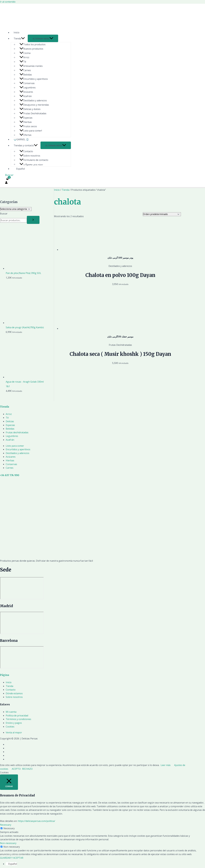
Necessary (9, 828)
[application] (23, 39)
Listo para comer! (31, 131)
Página (5, 675)
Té (23, 62)
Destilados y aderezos (33, 100)
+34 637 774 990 (10, 475)
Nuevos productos (31, 49)
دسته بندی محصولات (31, 164)
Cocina (25, 53)
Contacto (26, 151)
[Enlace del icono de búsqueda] (9, 175)
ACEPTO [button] (16, 769)
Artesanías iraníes (31, 66)
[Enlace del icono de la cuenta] (6, 183)
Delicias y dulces (30, 109)
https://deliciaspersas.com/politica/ (36, 821)
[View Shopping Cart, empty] (7, 179)
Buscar (4, 214)
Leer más (166, 765)
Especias (26, 118)
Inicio (17, 32)
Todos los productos (33, 44)
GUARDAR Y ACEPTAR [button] (12, 858)
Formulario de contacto (34, 160)
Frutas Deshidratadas (33, 113)
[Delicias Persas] (22, 588)
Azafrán (26, 96)
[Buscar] (33, 220)
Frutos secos (28, 126)
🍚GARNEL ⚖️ (21, 139)
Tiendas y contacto (26, 145)
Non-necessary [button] (8, 843)
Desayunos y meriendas (34, 105)
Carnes (25, 70)
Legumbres (28, 88)
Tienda (19, 39)
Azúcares (26, 92)
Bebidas (26, 75)
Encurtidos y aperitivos (34, 79)
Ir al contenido (8, 2)
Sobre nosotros (30, 156)
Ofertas (25, 135)
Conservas (27, 83)
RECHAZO (27, 769)
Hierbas (26, 122)
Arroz (24, 57)
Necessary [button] (6, 825)
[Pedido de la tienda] (162, 214)
